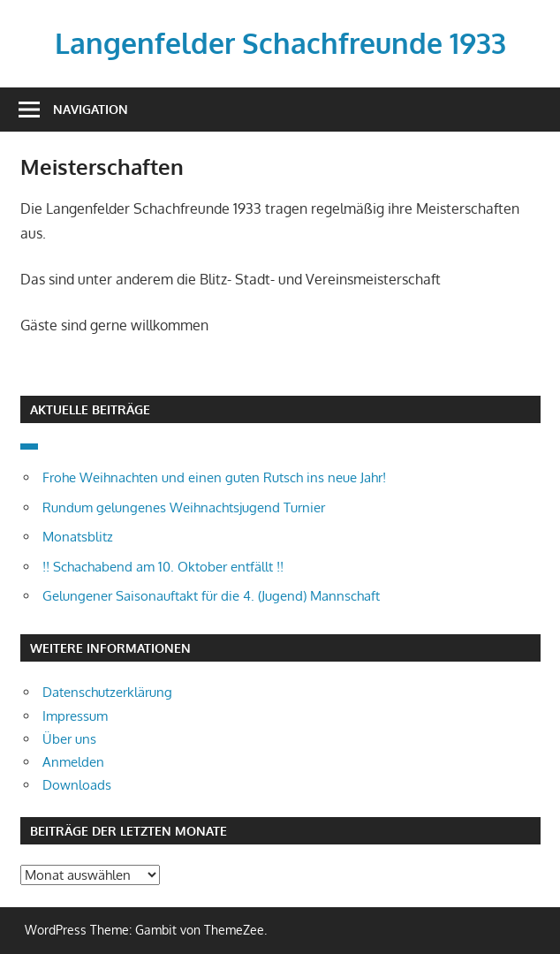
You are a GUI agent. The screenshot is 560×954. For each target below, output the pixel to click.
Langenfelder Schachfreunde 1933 (280, 43)
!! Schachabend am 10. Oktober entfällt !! (163, 567)
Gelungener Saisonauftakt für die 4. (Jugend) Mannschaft (211, 596)
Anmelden (73, 762)
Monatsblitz (78, 537)
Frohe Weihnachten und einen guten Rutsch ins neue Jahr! (214, 477)
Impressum (75, 716)
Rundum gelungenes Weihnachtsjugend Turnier (184, 507)
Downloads (77, 785)
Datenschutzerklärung (107, 692)
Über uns (69, 739)
